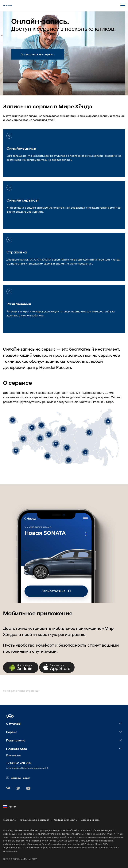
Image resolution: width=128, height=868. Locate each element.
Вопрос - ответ (18, 778)
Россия (10, 807)
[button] (10, 716)
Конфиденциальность (65, 820)
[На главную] (8, 5)
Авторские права (90, 820)
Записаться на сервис (37, 54)
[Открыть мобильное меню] (123, 5)
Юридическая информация (35, 820)
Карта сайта (9, 820)
